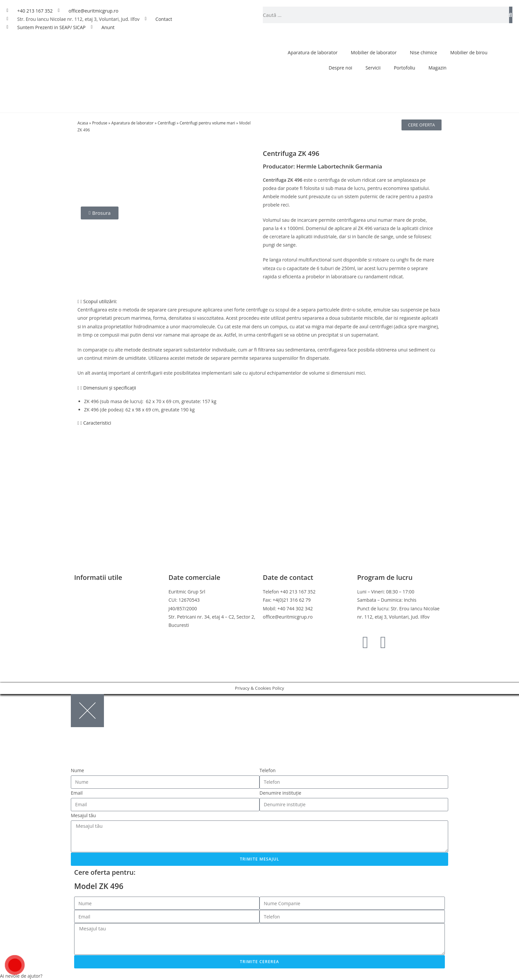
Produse (100, 123)
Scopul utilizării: (100, 301)
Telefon (268, 770)
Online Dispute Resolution (102, 625)
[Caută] (511, 15)
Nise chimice (423, 52)
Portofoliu (405, 68)
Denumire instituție (280, 793)
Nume (77, 770)
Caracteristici (97, 423)
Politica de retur (91, 617)
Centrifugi (166, 123)
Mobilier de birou (469, 52)
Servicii (373, 68)
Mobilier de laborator (374, 52)
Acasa (83, 123)
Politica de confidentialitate (103, 600)
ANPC (80, 633)
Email (77, 793)
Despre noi (340, 68)
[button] (259, 301)
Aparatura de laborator (312, 52)
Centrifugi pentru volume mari (208, 123)
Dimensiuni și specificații (110, 388)
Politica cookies (91, 608)
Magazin (437, 68)
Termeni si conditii (94, 592)
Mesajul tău (83, 815)
